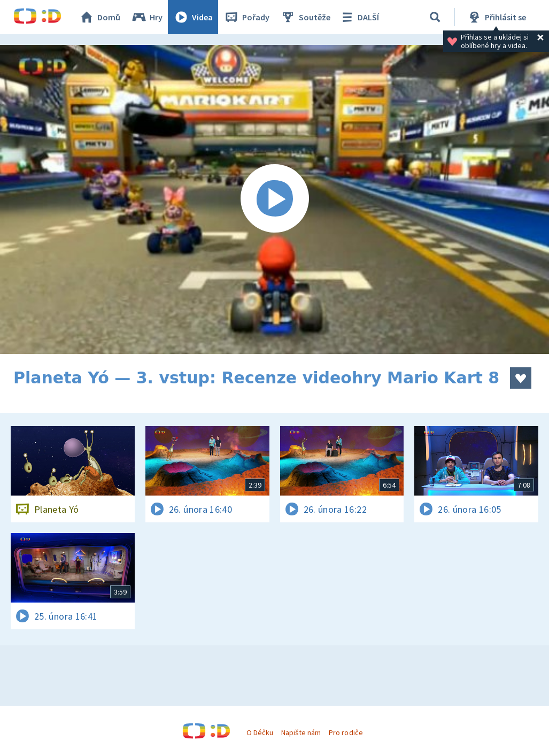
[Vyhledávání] (435, 17)
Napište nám (301, 732)
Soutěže (305, 17)
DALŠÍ (359, 17)
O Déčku (260, 732)
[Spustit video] (274, 199)
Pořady (246, 17)
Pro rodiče (346, 732)
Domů (99, 17)
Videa (193, 17)
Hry (147, 17)
